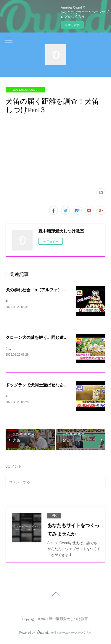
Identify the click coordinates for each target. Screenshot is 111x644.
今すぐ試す (72, 25)
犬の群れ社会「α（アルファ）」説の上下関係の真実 (55, 290)
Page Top (55, 596)
